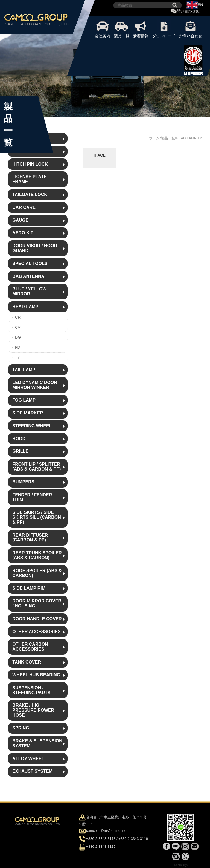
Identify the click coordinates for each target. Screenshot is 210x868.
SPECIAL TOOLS (30, 263)
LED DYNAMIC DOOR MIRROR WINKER (35, 385)
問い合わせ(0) (186, 11)
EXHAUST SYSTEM (32, 771)
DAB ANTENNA (28, 276)
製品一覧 (122, 29)
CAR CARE (24, 207)
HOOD (19, 439)
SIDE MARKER (28, 413)
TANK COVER (27, 662)
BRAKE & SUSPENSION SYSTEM (37, 743)
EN (195, 5)
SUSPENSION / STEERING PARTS (31, 690)
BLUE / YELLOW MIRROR (29, 291)
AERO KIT (23, 233)
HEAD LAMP (25, 307)
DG (18, 337)
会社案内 (103, 29)
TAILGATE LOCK (30, 194)
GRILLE (20, 451)
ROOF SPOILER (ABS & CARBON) (37, 573)
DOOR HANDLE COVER (37, 619)
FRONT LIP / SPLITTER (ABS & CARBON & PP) (37, 467)
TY (17, 357)
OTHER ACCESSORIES (36, 632)
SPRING (21, 728)
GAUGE (20, 220)
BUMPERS (23, 482)
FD (18, 347)
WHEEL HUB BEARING (36, 675)
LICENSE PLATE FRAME (29, 179)
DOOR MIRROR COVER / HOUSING (37, 603)
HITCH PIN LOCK (30, 164)
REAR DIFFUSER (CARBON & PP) (30, 537)
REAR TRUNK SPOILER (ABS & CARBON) (37, 555)
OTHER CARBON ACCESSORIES (30, 647)
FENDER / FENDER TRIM (32, 497)
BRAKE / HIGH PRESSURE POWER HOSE (33, 710)
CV (18, 327)
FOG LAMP (24, 400)
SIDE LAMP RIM (29, 588)
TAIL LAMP (24, 370)
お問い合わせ (191, 29)
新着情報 (141, 29)
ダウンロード (164, 29)
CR (18, 317)
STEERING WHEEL (32, 426)
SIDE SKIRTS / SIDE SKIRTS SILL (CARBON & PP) (37, 517)
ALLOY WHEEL (28, 759)
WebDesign (181, 865)
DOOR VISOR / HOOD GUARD (35, 248)
